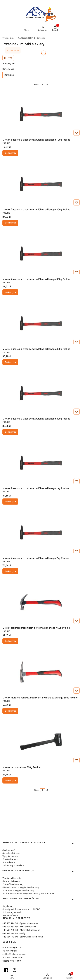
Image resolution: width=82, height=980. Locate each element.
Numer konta (9, 862)
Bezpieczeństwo (10, 915)
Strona (37, 85)
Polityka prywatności (12, 912)
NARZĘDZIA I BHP (25, 38)
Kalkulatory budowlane (13, 865)
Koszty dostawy (10, 859)
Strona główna (8, 38)
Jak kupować (9, 850)
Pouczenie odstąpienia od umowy (18, 890)
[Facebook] (6, 970)
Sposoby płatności (11, 853)
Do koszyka (10, 153)
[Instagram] (14, 970)
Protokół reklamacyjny (13, 884)
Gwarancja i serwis (11, 881)
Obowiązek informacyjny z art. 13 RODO (21, 909)
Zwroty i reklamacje (12, 878)
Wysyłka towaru (10, 856)
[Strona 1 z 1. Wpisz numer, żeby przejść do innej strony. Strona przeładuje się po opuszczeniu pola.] (43, 85)
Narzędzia (41, 38)
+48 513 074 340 (10, 933)
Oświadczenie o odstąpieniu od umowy (21, 887)
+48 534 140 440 (10, 937)
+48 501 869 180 (10, 927)
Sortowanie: (8, 69)
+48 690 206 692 (10, 930)
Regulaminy (8, 906)
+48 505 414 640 (10, 923)
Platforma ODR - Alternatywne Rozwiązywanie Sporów (28, 893)
